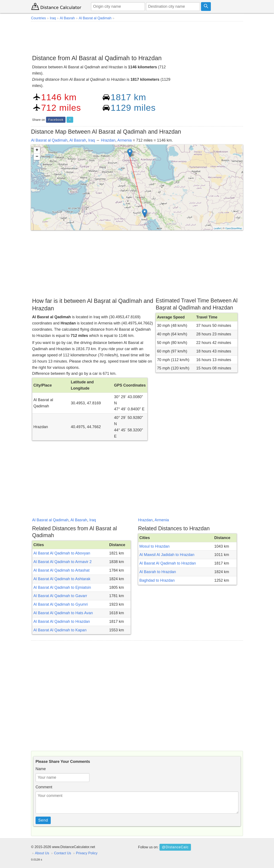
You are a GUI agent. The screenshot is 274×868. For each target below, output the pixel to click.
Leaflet (217, 228)
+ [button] (37, 150)
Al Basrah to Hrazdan (158, 572)
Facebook (56, 120)
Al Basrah (78, 140)
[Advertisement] (137, 36)
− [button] (37, 157)
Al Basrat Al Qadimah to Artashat (61, 570)
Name (41, 769)
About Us (42, 853)
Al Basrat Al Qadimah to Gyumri (61, 604)
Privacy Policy (87, 853)
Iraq (92, 140)
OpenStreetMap (234, 228)
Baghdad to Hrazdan (157, 580)
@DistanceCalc (175, 847)
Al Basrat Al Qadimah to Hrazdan (62, 621)
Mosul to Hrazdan (154, 546)
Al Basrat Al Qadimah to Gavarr (60, 596)
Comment (44, 787)
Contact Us (63, 853)
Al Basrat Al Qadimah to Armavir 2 (63, 562)
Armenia (124, 140)
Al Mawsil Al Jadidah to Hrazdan (167, 555)
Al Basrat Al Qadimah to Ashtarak (62, 579)
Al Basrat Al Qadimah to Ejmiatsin (62, 587)
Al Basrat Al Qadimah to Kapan (60, 630)
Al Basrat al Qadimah (49, 140)
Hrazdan (108, 140)
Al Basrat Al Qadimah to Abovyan (62, 553)
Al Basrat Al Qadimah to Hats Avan (63, 613)
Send (43, 820)
